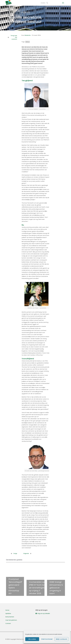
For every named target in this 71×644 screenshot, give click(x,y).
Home (7, 610)
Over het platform (11, 620)
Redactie (28, 35)
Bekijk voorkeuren (62, 639)
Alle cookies (32, 639)
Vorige (14, 553)
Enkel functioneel (47, 639)
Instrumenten (10, 617)
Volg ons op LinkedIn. (43, 613)
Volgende (27, 553)
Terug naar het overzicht (12, 37)
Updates (8, 613)
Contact (8, 623)
